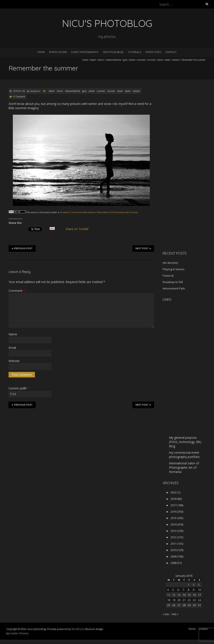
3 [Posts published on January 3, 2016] (199, 585)
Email (12, 348)
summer (141, 60)
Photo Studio (58, 52)
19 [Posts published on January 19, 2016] (174, 600)
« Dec (166, 614)
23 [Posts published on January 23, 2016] (194, 600)
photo (132, 60)
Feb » (175, 614)
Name (13, 334)
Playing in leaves (174, 269)
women (176, 60)
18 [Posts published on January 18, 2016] (169, 600)
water (168, 60)
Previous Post (22, 248)
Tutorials (134, 52)
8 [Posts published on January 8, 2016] (188, 590)
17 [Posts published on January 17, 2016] (199, 595)
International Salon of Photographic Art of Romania (184, 467)
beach (93, 60)
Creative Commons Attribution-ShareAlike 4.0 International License (99, 212)
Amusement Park (174, 288)
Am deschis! (170, 263)
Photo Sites (153, 52)
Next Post (143, 248)
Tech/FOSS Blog (113, 52)
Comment (17, 291)
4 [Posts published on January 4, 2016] (168, 590)
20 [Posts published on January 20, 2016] (179, 600)
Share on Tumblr (79, 229)
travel (160, 60)
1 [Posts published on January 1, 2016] (188, 585)
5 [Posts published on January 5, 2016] (173, 590)
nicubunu (35, 91)
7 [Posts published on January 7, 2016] (183, 590)
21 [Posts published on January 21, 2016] (184, 600)
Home (41, 52)
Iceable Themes (19, 633)
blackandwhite (114, 60)
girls (125, 60)
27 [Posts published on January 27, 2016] (179, 605)
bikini (101, 60)
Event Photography (85, 52)
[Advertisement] (184, 180)
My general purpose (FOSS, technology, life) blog (185, 442)
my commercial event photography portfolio (184, 455)
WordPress (78, 629)
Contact (171, 52)
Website (14, 361)
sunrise (151, 60)
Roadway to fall (173, 282)
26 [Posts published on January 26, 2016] (174, 605)
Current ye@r (19, 388)
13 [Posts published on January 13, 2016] (179, 595)
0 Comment (19, 97)
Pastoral (168, 276)
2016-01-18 (19, 91)
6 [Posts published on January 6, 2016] (178, 590)
